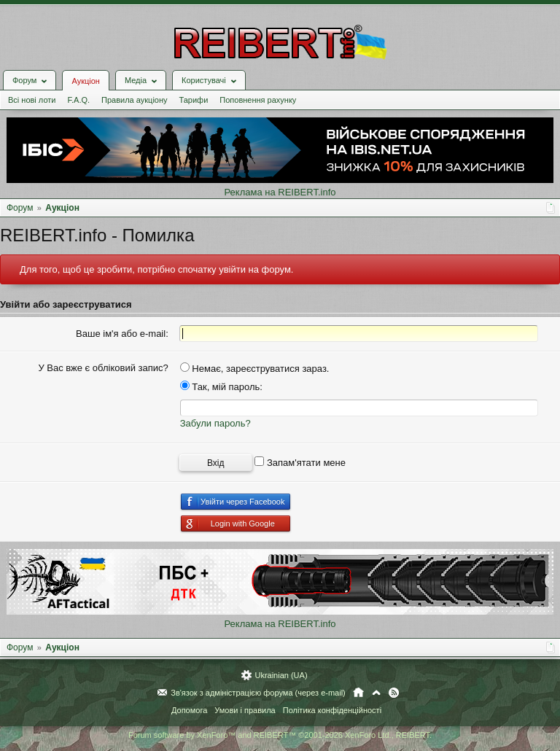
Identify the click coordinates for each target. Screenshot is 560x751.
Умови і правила (245, 710)
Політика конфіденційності (332, 710)
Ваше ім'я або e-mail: (122, 334)
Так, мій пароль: (221, 387)
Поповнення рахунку (258, 100)
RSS (394, 693)
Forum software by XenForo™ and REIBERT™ (280, 735)
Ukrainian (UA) (281, 675)
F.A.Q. (78, 100)
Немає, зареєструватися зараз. (255, 369)
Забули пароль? (215, 423)
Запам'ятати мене (300, 463)
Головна (358, 693)
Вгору (376, 693)
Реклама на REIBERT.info (280, 192)
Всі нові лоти (32, 100)
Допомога (189, 710)
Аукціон (85, 81)
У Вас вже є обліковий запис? (103, 368)
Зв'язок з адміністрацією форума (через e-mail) (258, 693)
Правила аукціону (134, 100)
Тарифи (194, 100)
